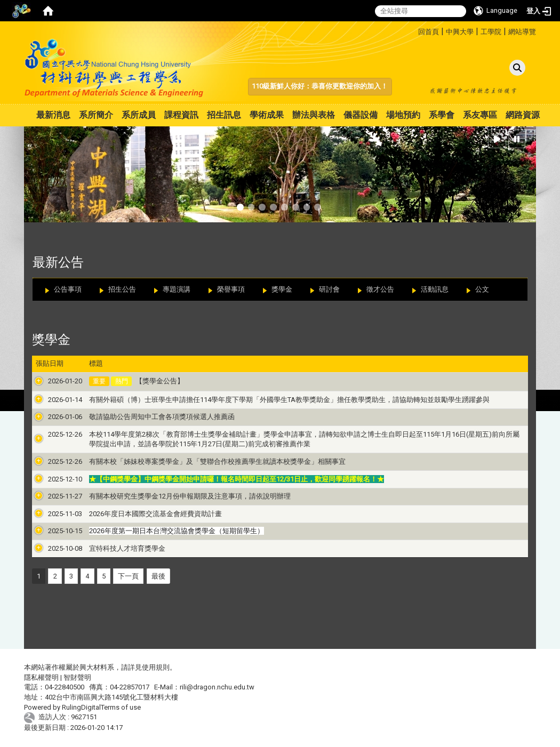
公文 (482, 289)
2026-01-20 (53, 381)
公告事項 (68, 289)
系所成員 (139, 115)
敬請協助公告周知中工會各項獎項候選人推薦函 (150, 417)
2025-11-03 (53, 514)
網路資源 (523, 115)
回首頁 (429, 32)
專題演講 (177, 289)
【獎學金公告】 (147, 381)
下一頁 (128, 576)
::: (414, 30)
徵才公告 (380, 289)
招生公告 (122, 289)
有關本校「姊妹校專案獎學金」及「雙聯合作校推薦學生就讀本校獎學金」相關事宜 (205, 461)
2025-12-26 (53, 434)
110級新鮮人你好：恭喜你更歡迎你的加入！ (320, 86)
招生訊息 (224, 115)
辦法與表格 (314, 115)
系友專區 (480, 115)
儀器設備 (361, 115)
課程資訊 (181, 115)
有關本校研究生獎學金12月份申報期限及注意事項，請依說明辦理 (178, 496)
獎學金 (282, 289)
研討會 (329, 289)
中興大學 (460, 32)
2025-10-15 (53, 531)
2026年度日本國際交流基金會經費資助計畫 (143, 514)
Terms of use (121, 707)
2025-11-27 (53, 496)
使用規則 (156, 667)
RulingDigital (81, 707)
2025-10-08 (53, 548)
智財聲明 (77, 677)
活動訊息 (435, 289)
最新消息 (53, 115)
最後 (158, 576)
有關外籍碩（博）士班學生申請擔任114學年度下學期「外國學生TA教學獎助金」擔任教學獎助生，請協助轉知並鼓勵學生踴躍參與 (277, 400)
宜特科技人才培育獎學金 (115, 548)
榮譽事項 (231, 289)
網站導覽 (522, 32)
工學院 (491, 32)
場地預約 (403, 115)
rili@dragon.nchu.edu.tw (217, 687)
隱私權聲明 (41, 677)
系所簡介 (96, 115)
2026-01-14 (53, 400)
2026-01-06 (53, 417)
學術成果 (267, 115)
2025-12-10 (53, 479)
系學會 (442, 115)
